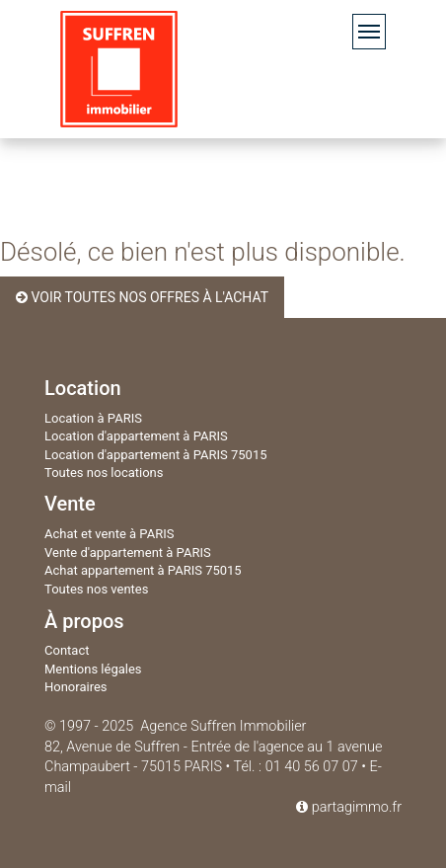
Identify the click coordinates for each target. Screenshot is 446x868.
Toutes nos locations (104, 473)
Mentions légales (93, 669)
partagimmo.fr (349, 807)
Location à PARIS (93, 418)
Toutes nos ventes (96, 589)
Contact (67, 650)
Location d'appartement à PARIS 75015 (156, 455)
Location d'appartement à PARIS (136, 436)
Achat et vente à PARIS (109, 534)
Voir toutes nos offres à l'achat (142, 297)
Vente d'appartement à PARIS (128, 552)
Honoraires (76, 687)
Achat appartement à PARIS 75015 (143, 570)
